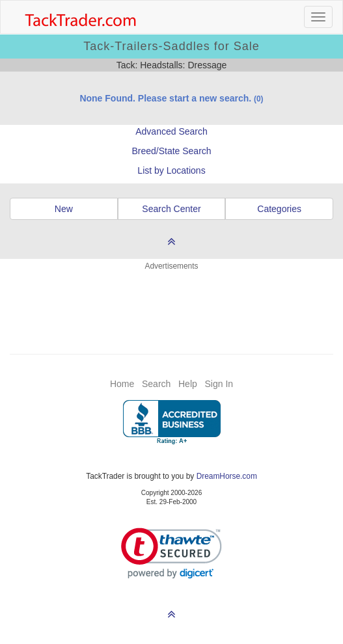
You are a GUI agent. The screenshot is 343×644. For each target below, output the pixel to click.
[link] (171, 553)
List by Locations (171, 170)
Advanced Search (171, 131)
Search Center (171, 209)
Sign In (219, 384)
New (64, 209)
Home (122, 384)
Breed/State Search (171, 151)
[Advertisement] (172, 304)
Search (156, 384)
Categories (279, 209)
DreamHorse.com (227, 476)
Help (188, 384)
